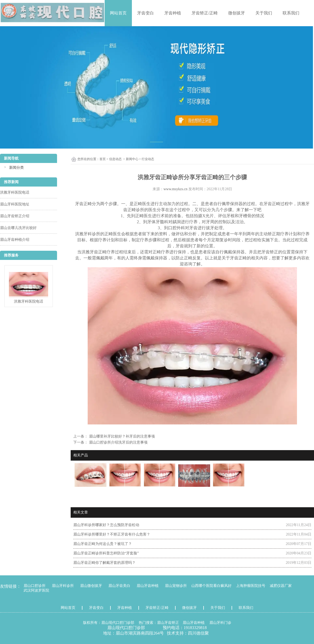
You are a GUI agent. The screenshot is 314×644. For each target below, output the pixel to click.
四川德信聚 (198, 633)
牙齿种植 (173, 13)
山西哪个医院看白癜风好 (211, 586)
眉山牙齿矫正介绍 (15, 216)
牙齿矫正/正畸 (205, 13)
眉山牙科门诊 (220, 623)
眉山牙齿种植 (148, 586)
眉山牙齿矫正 (168, 623)
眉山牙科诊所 (63, 586)
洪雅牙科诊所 (88, 234)
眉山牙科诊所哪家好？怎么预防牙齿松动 (106, 525)
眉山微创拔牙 (91, 586)
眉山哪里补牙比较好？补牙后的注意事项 (121, 436)
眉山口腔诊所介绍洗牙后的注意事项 (118, 442)
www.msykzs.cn (176, 189)
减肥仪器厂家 (281, 586)
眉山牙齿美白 (119, 586)
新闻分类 (16, 168)
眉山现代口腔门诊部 (118, 623)
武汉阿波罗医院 (36, 590)
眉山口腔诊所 (35, 586)
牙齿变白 (145, 13)
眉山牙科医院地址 (15, 204)
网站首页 (118, 13)
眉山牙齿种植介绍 (15, 240)
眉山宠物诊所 (176, 586)
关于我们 (264, 13)
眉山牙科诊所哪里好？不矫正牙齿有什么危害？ (112, 534)
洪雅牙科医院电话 (15, 192)
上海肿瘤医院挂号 (251, 586)
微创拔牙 (237, 13)
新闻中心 (132, 159)
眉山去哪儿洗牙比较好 (18, 228)
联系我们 (291, 13)
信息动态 (115, 159)
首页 (103, 159)
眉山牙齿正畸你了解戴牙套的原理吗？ (104, 563)
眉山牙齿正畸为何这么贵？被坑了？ (103, 544)
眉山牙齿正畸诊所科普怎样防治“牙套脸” (106, 553)
